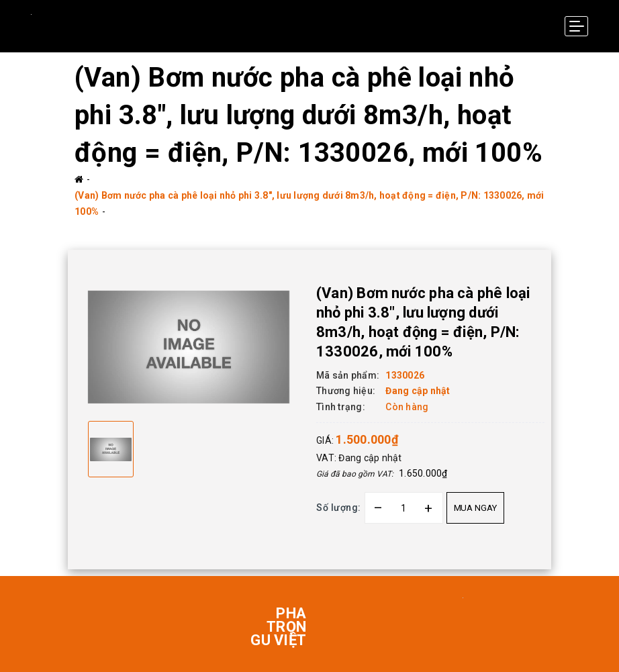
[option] (189, 347)
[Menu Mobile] (576, 26)
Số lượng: (339, 508)
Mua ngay (475, 508)
